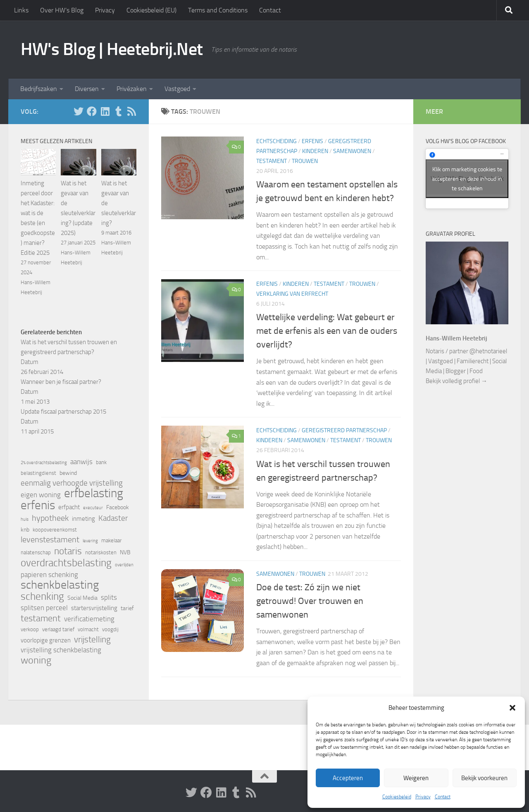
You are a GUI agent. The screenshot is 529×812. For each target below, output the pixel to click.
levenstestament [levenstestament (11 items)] (50, 540)
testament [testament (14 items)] (41, 618)
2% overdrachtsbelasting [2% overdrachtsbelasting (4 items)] (44, 463)
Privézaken (132, 89)
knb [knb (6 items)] (25, 530)
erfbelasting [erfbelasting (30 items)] (94, 493)
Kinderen (315, 151)
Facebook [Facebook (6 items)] (118, 507)
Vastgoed (177, 89)
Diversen (87, 89)
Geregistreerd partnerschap (344, 430)
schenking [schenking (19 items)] (42, 596)
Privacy (423, 797)
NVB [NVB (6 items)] (125, 552)
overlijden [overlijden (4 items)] (124, 565)
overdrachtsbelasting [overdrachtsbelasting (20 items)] (66, 563)
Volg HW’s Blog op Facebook (466, 141)
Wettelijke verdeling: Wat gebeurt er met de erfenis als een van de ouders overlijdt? (327, 331)
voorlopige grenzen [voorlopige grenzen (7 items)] (46, 640)
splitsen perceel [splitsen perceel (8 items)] (44, 608)
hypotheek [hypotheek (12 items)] (50, 518)
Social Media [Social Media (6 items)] (82, 598)
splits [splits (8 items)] (109, 598)
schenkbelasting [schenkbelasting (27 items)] (60, 585)
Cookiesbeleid (397, 797)
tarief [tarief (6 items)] (127, 608)
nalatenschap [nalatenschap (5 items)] (36, 552)
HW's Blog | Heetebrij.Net (112, 49)
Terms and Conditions (218, 10)
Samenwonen (352, 151)
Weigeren (416, 778)
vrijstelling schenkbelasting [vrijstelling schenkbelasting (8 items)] (61, 650)
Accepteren (348, 778)
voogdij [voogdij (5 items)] (110, 629)
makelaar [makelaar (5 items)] (111, 540)
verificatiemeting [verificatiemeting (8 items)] (89, 619)
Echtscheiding (276, 141)
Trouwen (305, 161)
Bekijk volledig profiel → (456, 381)
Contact (443, 797)
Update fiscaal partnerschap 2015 (63, 412)
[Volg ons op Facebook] (92, 111)
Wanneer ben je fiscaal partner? (61, 382)
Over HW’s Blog (62, 10)
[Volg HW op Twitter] (79, 111)
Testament (272, 161)
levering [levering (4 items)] (90, 541)
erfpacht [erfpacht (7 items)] (69, 507)
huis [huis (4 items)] (25, 519)
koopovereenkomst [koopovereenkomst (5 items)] (55, 530)
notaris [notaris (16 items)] (68, 551)
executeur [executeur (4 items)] (93, 508)
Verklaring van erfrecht (292, 294)
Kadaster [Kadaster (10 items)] (113, 518)
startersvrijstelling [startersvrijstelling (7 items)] (94, 608)
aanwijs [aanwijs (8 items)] (81, 462)
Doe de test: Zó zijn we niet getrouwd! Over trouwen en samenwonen (310, 601)
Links (21, 10)
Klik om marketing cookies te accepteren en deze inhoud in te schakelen (467, 178)
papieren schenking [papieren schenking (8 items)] (49, 575)
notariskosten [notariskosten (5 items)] (101, 552)
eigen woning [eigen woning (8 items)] (41, 495)
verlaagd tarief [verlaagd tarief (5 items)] (58, 629)
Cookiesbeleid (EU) (151, 10)
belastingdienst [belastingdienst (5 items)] (38, 473)
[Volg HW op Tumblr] (118, 111)
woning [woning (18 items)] (36, 660)
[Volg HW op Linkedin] (105, 111)
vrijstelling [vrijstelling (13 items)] (92, 640)
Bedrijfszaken (39, 89)
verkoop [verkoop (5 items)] (30, 629)
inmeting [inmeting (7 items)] (83, 519)
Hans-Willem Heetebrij (456, 338)
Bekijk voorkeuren (484, 778)
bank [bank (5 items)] (101, 462)
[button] (512, 708)
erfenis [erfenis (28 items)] (38, 505)
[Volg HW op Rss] (131, 111)
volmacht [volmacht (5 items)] (88, 629)
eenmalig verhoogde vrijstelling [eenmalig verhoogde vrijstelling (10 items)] (72, 483)
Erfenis (312, 141)
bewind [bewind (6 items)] (68, 473)
